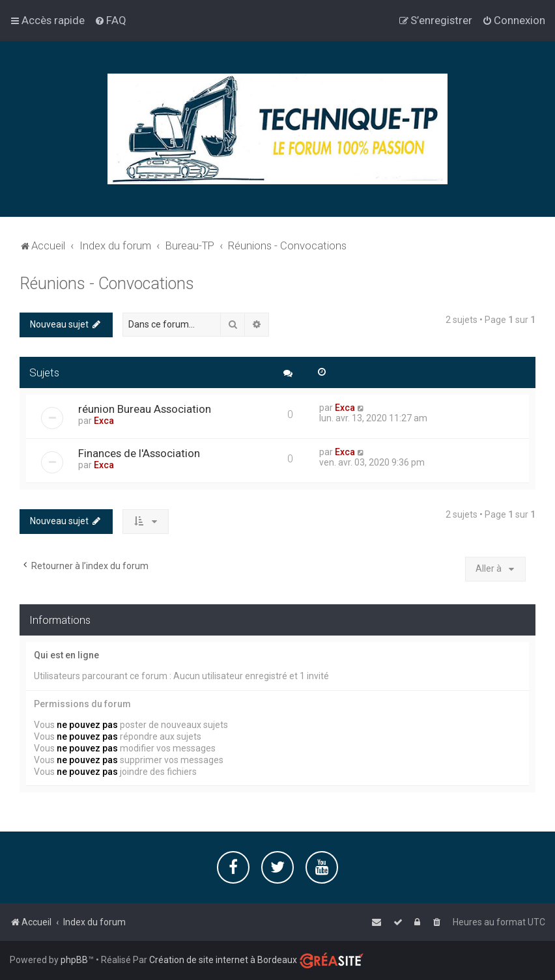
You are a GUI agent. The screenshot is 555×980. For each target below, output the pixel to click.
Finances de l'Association (139, 453)
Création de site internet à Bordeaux (223, 960)
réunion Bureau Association (145, 408)
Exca (104, 420)
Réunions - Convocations (107, 283)
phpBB (74, 960)
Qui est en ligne (66, 654)
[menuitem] (110, 20)
